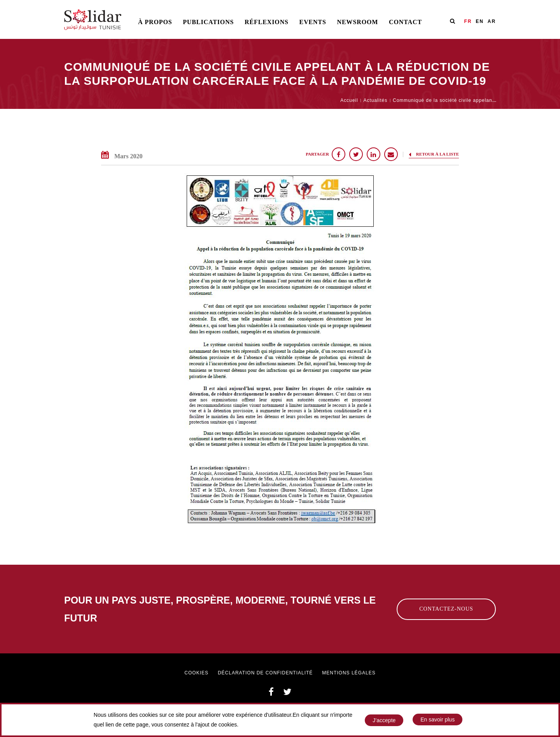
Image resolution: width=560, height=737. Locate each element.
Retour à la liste (434, 154)
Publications (208, 22)
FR (468, 21)
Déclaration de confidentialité (265, 673)
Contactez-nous (446, 609)
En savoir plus (437, 720)
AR (492, 21)
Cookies (196, 673)
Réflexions (267, 22)
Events (313, 22)
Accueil (349, 100)
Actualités (375, 100)
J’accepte (384, 720)
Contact (405, 22)
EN (480, 21)
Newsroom (358, 22)
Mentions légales (349, 673)
